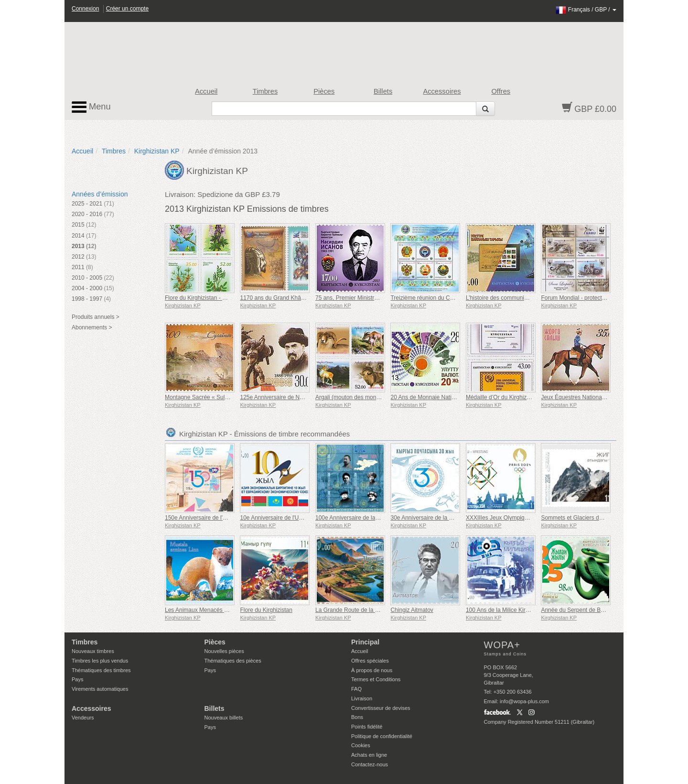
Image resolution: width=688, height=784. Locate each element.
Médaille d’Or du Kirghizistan (502, 397)
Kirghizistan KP (157, 151)
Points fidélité (367, 727)
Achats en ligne (369, 755)
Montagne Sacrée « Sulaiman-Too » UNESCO (224, 397)
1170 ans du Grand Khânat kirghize (285, 298)
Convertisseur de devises (381, 708)
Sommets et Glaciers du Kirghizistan (587, 518)
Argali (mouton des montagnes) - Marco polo (372, 397)
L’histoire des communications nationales (518, 298)
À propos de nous (372, 670)
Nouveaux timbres (93, 651)
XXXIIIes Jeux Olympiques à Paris (510, 518)
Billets (383, 91)
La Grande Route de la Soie (351, 610)
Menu (91, 107)
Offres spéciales (370, 661)
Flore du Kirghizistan (266, 610)
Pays (77, 679)
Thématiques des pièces (233, 661)
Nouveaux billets (224, 718)
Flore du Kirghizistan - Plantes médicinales (219, 298)
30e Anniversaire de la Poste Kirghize (438, 518)
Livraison (362, 698)
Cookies (361, 745)
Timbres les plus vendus (100, 661)
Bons (357, 717)
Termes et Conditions (376, 679)
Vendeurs (83, 718)
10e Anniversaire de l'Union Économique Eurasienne (307, 518)
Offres (501, 91)
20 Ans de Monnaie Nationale (428, 397)
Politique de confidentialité (382, 736)
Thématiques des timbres (101, 670)
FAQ (356, 689)
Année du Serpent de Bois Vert (580, 610)
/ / (586, 10)
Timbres (265, 91)
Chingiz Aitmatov (412, 610)
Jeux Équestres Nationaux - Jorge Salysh (593, 397)
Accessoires (442, 91)
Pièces (324, 91)
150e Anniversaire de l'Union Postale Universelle (226, 518)
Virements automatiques (100, 689)
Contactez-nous (370, 764)
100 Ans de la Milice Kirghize (502, 610)
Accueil (206, 91)
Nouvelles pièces (224, 651)
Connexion (85, 9)
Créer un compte (127, 9)
